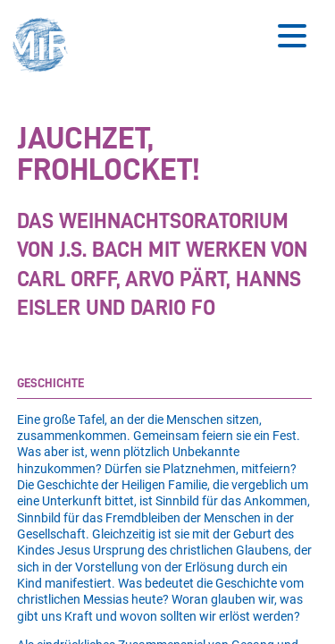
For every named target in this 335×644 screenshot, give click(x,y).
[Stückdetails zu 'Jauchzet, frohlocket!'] (164, 223)
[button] (45, 47)
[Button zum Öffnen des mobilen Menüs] (292, 36)
